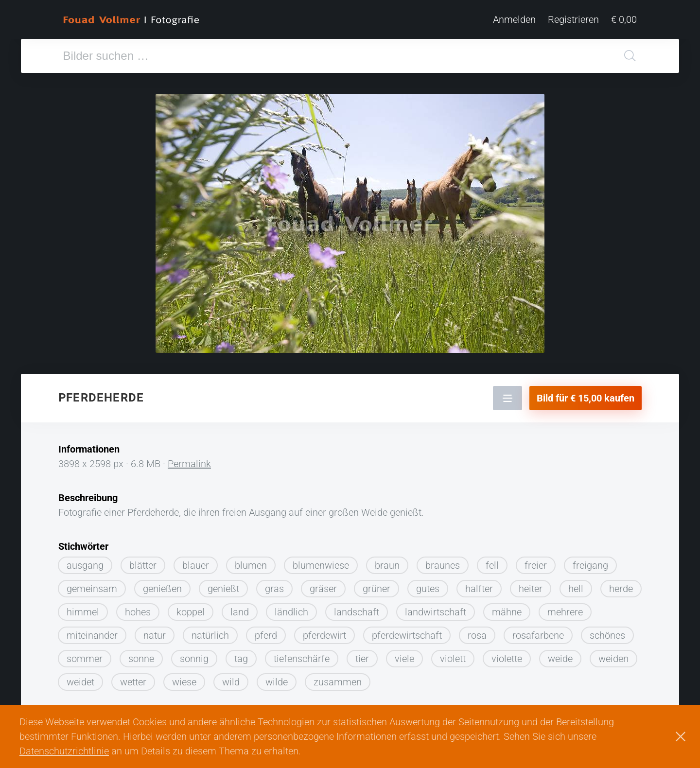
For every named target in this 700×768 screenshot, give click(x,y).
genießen (162, 589)
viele (404, 659)
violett (453, 659)
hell (576, 589)
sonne (141, 659)
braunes (443, 565)
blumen (251, 565)
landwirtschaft (436, 612)
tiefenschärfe (302, 659)
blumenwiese (321, 565)
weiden (613, 659)
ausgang (85, 565)
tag (241, 659)
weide (560, 659)
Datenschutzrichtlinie (64, 751)
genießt (223, 589)
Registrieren (573, 19)
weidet (80, 682)
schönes (607, 635)
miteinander (92, 635)
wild (231, 682)
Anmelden (514, 19)
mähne (507, 612)
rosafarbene (538, 635)
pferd (266, 635)
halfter (479, 589)
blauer (196, 565)
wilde (277, 682)
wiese (184, 682)
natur (155, 635)
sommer (85, 659)
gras (274, 589)
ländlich (291, 612)
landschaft (357, 612)
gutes (428, 589)
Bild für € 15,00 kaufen (586, 398)
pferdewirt (324, 635)
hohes (138, 612)
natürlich (210, 635)
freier (536, 565)
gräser (323, 589)
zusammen (338, 682)
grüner (376, 589)
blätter (143, 565)
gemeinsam (92, 589)
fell (492, 565)
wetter (133, 682)
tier (362, 659)
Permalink (189, 464)
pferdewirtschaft (407, 635)
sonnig (194, 659)
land (240, 612)
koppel (191, 612)
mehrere (565, 612)
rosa (477, 635)
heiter (531, 589)
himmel (83, 612)
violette (507, 659)
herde (621, 589)
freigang (590, 565)
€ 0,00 (624, 19)
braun (387, 565)
